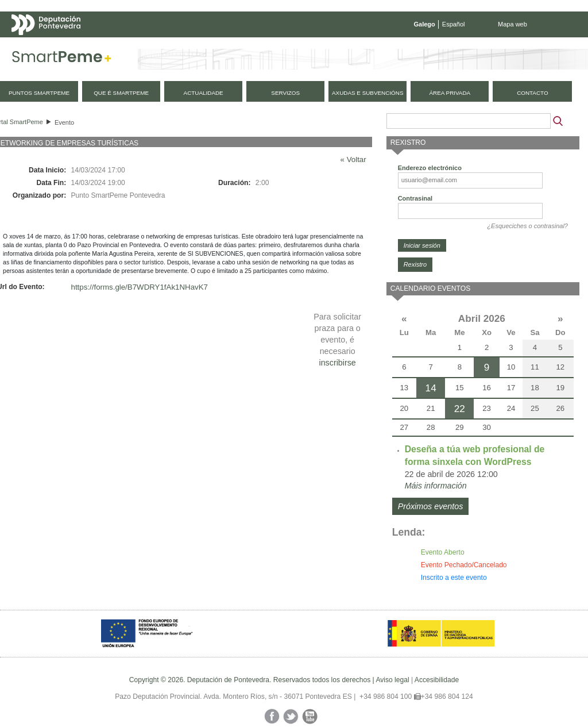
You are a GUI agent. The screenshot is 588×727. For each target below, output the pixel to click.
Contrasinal (415, 198)
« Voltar (353, 159)
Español (454, 24)
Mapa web (512, 24)
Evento (64, 122)
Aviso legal (392, 680)
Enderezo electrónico (430, 168)
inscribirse (337, 363)
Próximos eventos (431, 506)
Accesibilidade (437, 680)
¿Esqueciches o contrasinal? (527, 226)
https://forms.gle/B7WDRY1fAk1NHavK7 (140, 287)
